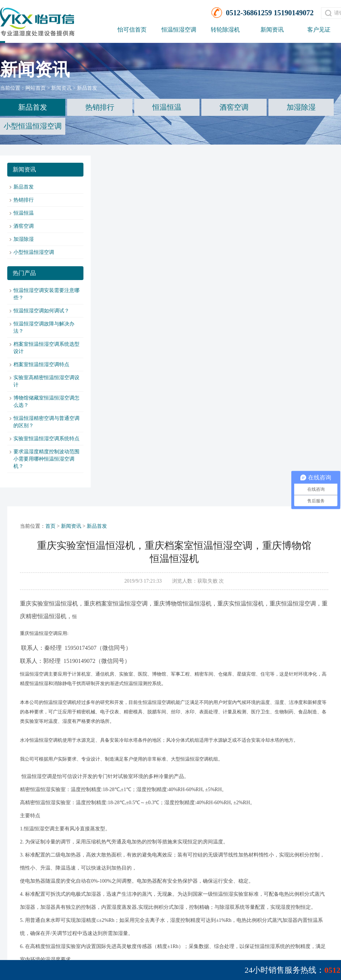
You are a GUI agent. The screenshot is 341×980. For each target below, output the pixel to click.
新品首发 (87, 88)
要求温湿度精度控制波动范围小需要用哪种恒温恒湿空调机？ (46, 459)
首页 (50, 526)
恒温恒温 (167, 107)
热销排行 (100, 107)
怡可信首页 (132, 30)
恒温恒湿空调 (179, 30)
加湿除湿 (301, 107)
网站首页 (36, 88)
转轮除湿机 (225, 30)
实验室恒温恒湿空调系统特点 (46, 439)
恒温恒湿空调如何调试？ (41, 311)
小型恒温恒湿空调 (33, 126)
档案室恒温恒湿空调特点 (41, 365)
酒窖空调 (234, 107)
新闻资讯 (272, 30)
